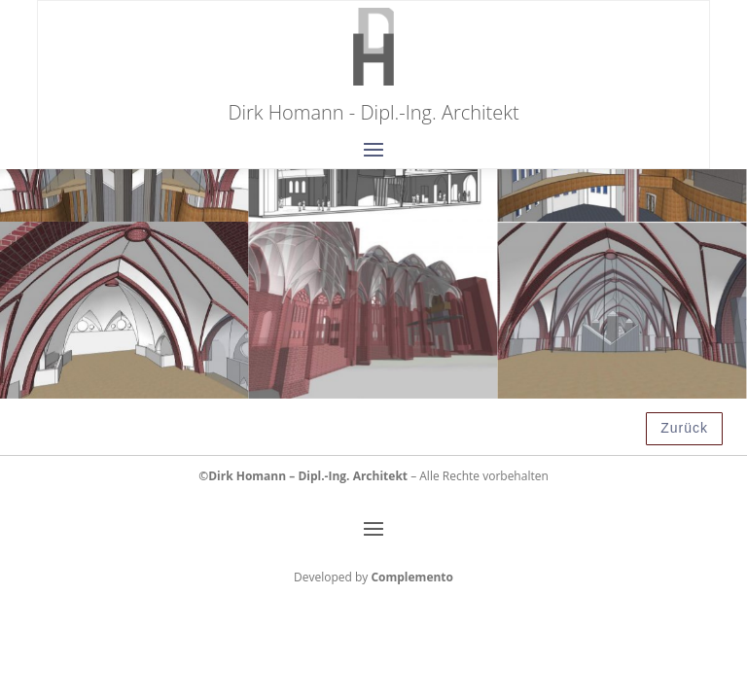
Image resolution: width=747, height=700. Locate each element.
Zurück (684, 428)
